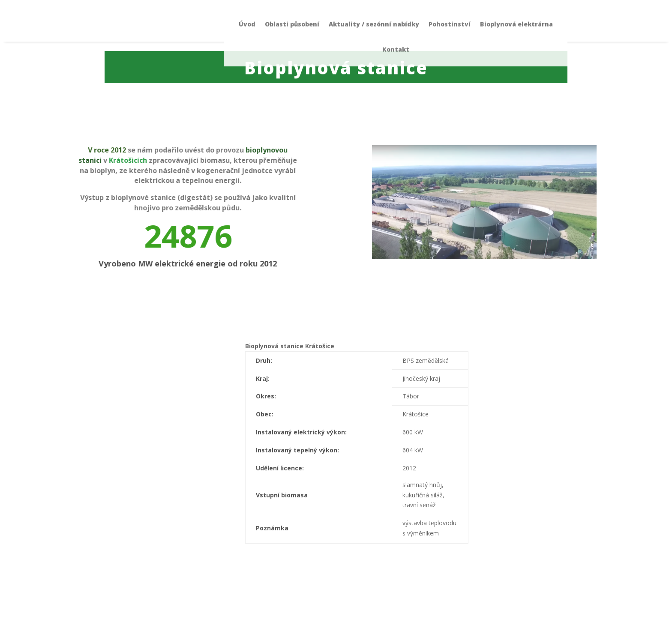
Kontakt (396, 26)
